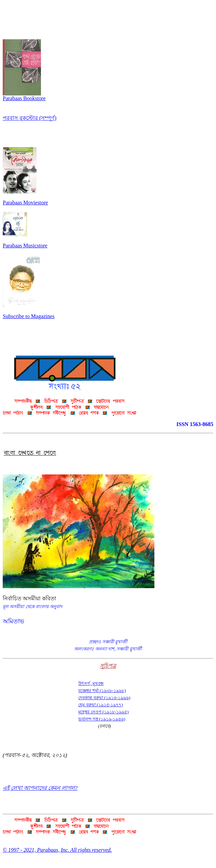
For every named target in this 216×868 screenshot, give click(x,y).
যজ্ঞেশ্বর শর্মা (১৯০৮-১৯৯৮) (102, 691)
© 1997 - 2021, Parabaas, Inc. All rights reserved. (57, 850)
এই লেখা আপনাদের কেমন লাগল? (40, 788)
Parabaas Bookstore (24, 96)
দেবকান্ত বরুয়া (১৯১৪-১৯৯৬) (104, 698)
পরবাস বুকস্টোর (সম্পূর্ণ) (30, 118)
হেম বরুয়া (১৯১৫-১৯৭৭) (101, 705)
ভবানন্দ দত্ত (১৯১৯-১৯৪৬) (102, 719)
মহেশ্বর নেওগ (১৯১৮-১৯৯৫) (103, 712)
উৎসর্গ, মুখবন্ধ (91, 683)
